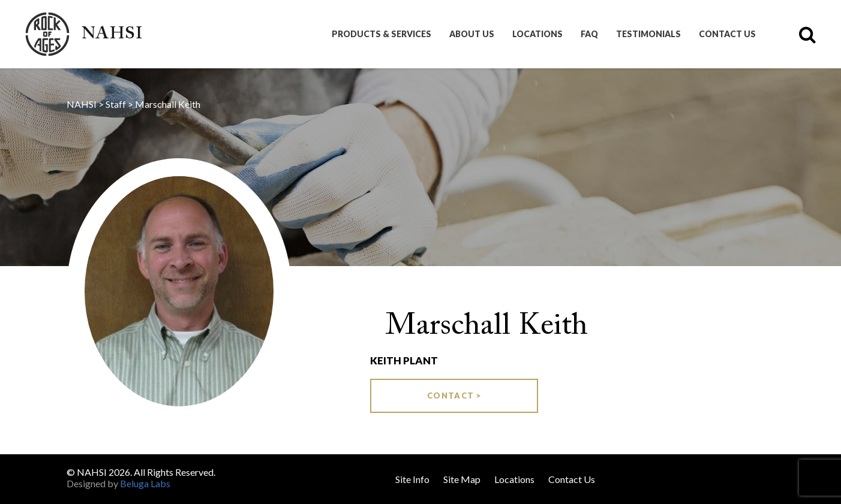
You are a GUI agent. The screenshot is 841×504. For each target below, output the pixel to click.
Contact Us (727, 34)
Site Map (462, 479)
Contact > (454, 396)
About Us (472, 34)
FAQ (589, 34)
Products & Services (382, 34)
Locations (537, 34)
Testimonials (648, 34)
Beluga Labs (145, 483)
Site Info (412, 479)
